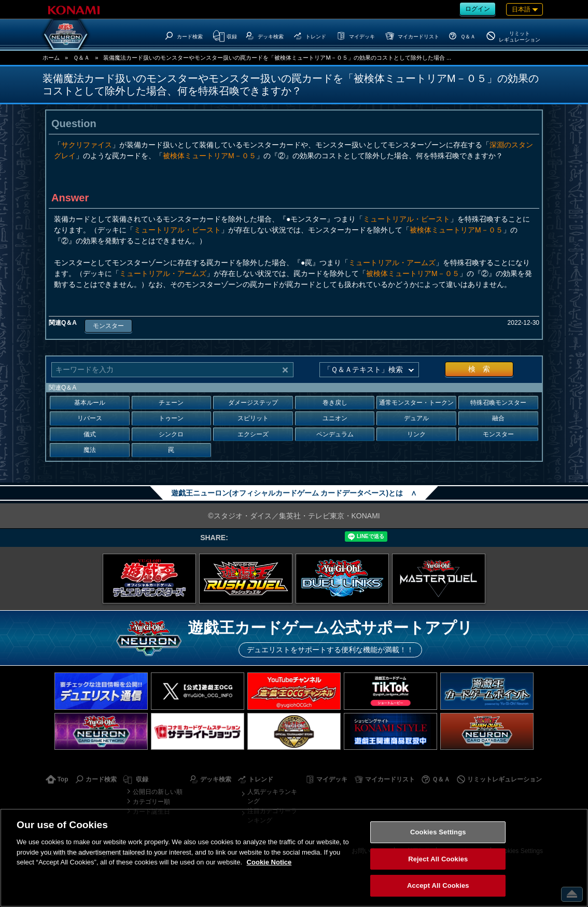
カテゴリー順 (151, 802)
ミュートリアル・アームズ (392, 263)
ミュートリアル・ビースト (407, 219)
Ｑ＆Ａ (81, 58)
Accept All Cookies (438, 885)
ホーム (51, 58)
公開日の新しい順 (158, 792)
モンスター (108, 326)
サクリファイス (87, 145)
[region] (294, 858)
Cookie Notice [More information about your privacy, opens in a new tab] (269, 862)
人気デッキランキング (272, 796)
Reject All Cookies (438, 859)
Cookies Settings (438, 832)
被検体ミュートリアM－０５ (209, 156)
